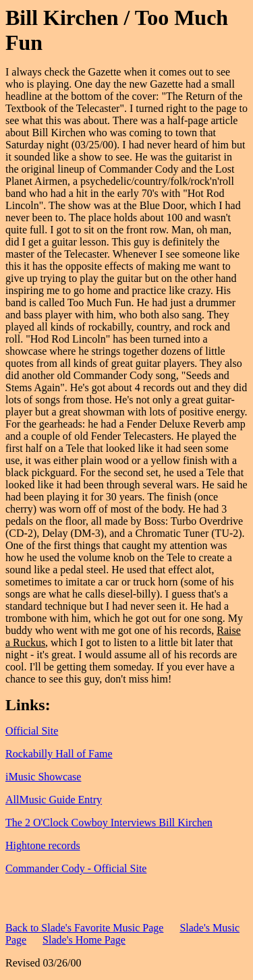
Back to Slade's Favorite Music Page (84, 928)
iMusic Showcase (43, 777)
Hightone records (43, 845)
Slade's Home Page (84, 940)
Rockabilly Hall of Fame (59, 754)
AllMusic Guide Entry (54, 800)
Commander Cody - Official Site (76, 868)
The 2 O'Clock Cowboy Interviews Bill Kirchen (109, 823)
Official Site (32, 731)
